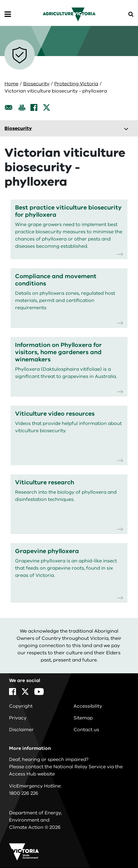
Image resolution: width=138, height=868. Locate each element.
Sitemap (83, 718)
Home (11, 84)
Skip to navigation (0, 0)
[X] (47, 107)
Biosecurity (36, 84)
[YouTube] (39, 692)
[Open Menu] (8, 14)
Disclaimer (21, 730)
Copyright (21, 706)
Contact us (86, 730)
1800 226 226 (24, 793)
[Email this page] (9, 107)
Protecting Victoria (76, 84)
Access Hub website (32, 774)
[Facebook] (34, 107)
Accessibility (88, 706)
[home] (69, 14)
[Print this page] (22, 107)
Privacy (18, 718)
